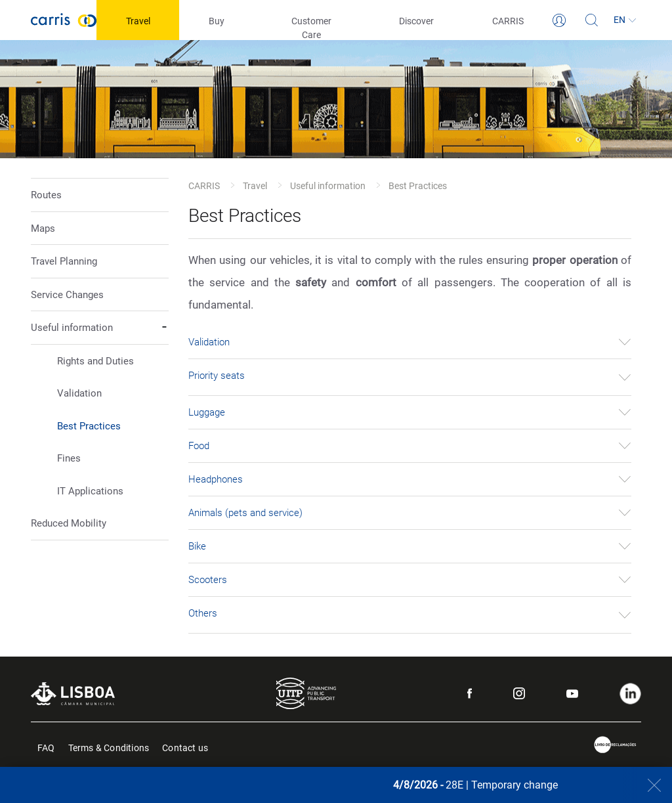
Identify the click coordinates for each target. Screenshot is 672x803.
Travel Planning (64, 261)
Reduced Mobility (69, 523)
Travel (255, 186)
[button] (100, 409)
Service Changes (67, 295)
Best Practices (89, 426)
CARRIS (204, 186)
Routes (46, 195)
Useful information (328, 186)
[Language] (625, 20)
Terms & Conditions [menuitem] (109, 747)
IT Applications (90, 491)
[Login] (559, 20)
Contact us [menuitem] (185, 747)
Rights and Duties (95, 361)
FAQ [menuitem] (46, 747)
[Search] (592, 20)
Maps (43, 228)
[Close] (647, 785)
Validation (79, 393)
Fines (69, 458)
